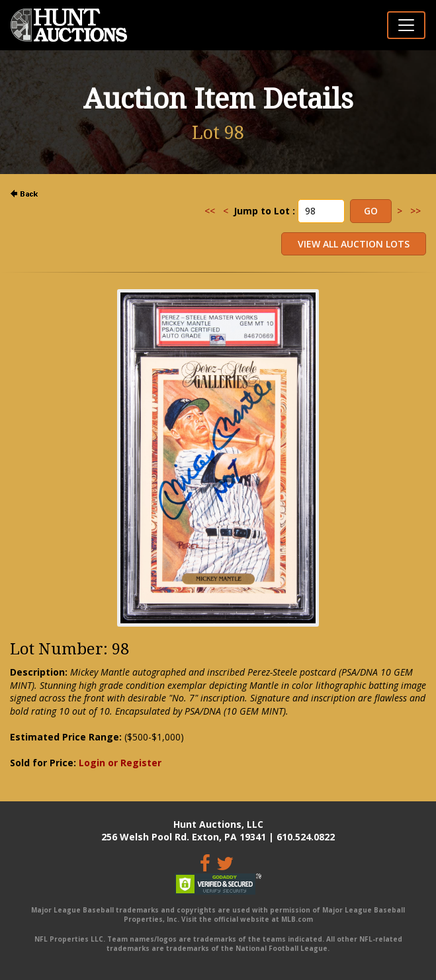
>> (415, 211)
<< (210, 211)
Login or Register (120, 763)
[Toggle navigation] (406, 25)
